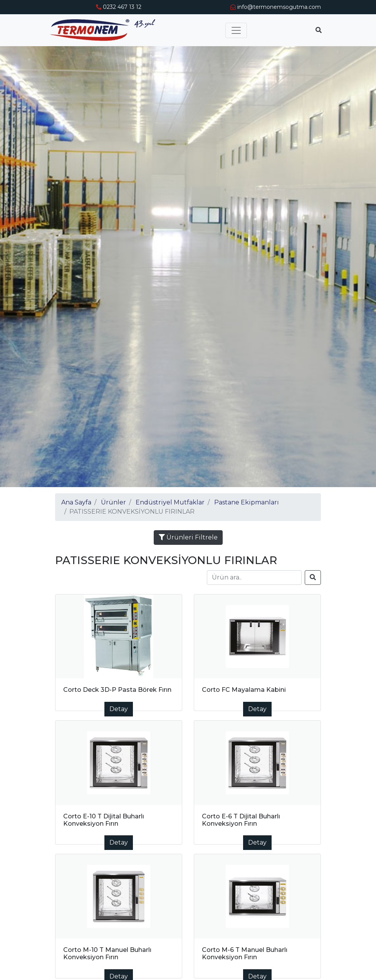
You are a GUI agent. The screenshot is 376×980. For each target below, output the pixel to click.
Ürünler (113, 502)
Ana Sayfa (76, 502)
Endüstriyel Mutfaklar (170, 502)
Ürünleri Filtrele (188, 537)
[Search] (254, 578)
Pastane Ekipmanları (247, 502)
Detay (119, 709)
